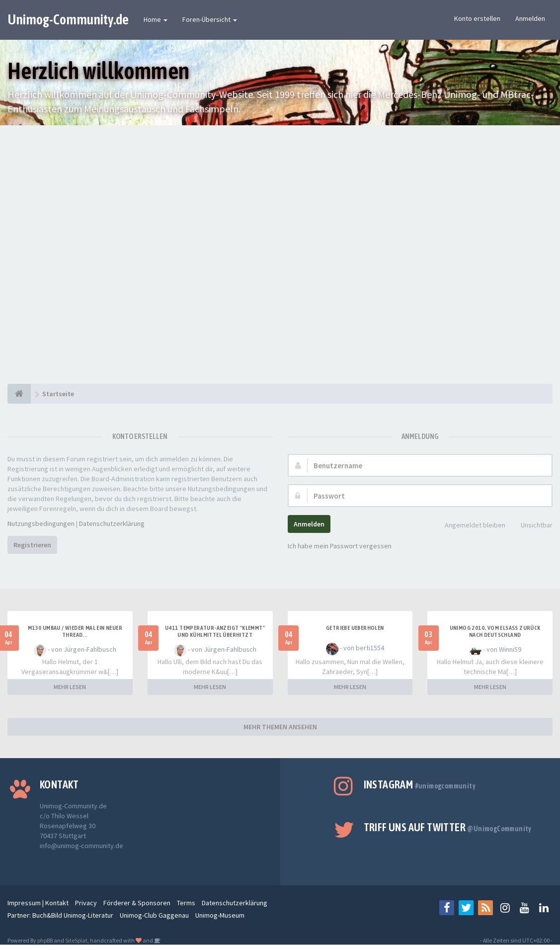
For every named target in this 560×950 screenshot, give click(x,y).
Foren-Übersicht (210, 19)
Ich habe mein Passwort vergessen (340, 546)
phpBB (45, 940)
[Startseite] (19, 394)
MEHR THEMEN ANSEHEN (280, 727)
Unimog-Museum (220, 915)
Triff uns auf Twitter (448, 827)
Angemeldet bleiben (470, 526)
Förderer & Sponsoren (137, 903)
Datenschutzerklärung (112, 523)
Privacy (86, 903)
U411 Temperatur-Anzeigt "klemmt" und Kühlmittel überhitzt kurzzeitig (215, 635)
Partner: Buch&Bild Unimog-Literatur (60, 915)
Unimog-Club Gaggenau (154, 915)
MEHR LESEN (70, 687)
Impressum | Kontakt (38, 903)
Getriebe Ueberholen (355, 628)
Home (156, 19)
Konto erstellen (477, 18)
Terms (186, 903)
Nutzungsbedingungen (41, 523)
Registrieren (32, 545)
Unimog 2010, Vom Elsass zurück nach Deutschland (495, 631)
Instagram (420, 784)
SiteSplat (76, 940)
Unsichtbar (531, 526)
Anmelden (530, 18)
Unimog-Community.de (68, 19)
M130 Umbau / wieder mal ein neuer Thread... (75, 631)
